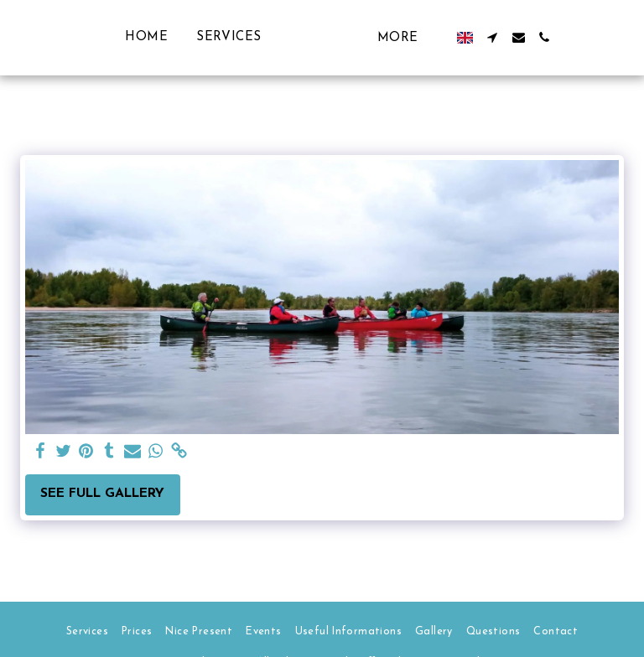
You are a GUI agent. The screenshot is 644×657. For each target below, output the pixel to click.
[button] (527, 37)
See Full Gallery (102, 494)
